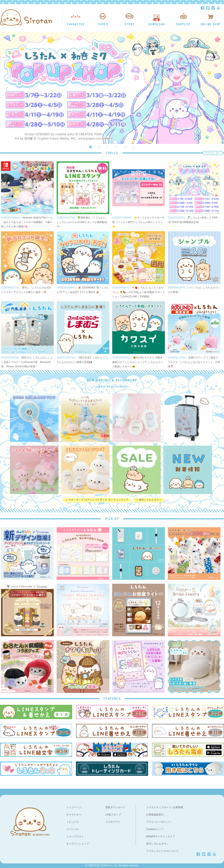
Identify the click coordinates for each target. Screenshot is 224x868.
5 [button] (125, 147)
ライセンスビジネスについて (162, 851)
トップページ (74, 807)
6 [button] (134, 147)
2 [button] (99, 147)
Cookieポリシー (155, 829)
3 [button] (108, 147)
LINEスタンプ (113, 815)
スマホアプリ (113, 822)
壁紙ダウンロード (115, 807)
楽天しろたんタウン (157, 844)
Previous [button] (7, 88)
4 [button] (116, 147)
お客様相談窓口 (155, 815)
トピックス (73, 822)
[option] (112, 88)
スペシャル (73, 829)
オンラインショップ (78, 844)
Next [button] (219, 88)
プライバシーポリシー (159, 822)
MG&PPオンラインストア (161, 836)
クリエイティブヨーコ (159, 807)
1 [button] (90, 147)
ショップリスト (75, 836)
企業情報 (178, 807)
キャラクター (74, 815)
